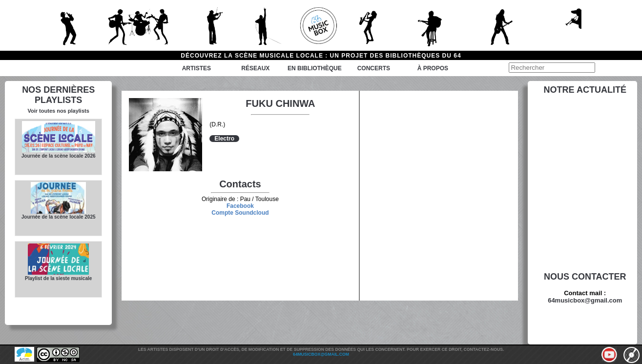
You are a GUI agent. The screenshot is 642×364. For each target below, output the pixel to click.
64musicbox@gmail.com (585, 300)
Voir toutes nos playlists (58, 111)
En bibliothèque (315, 68)
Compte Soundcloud (240, 213)
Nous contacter (585, 277)
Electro (224, 139)
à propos (433, 68)
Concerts (374, 68)
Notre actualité (585, 90)
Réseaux (255, 68)
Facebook (240, 206)
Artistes (197, 68)
